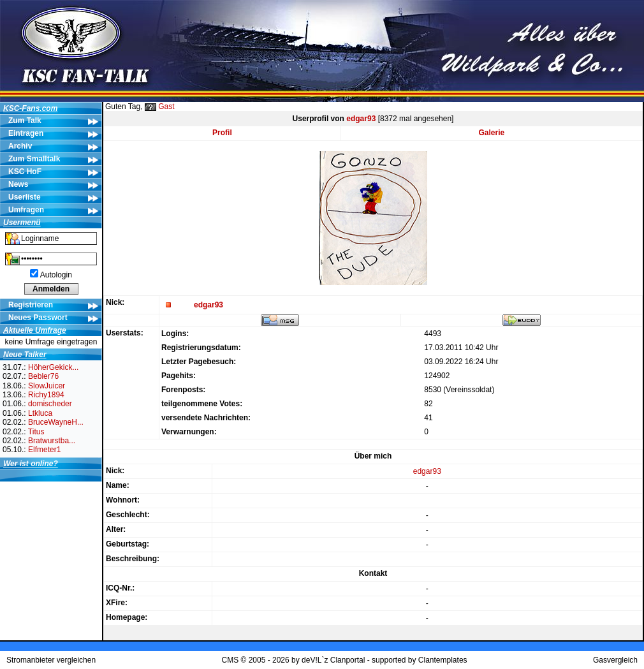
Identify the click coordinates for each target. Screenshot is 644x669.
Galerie (492, 133)
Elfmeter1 (44, 450)
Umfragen (26, 210)
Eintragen (26, 133)
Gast (166, 107)
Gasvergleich (615, 660)
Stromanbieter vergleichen (51, 660)
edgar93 (361, 119)
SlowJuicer (47, 386)
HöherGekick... (53, 367)
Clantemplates (443, 660)
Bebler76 (43, 376)
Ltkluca (40, 413)
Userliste (25, 197)
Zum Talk (25, 121)
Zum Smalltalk (34, 159)
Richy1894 (46, 395)
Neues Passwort (38, 318)
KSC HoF (25, 172)
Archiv (20, 146)
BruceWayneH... (56, 422)
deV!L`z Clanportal (333, 660)
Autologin (56, 275)
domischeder (50, 404)
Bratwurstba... (52, 441)
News (18, 184)
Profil (222, 133)
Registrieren (31, 305)
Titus (36, 432)
